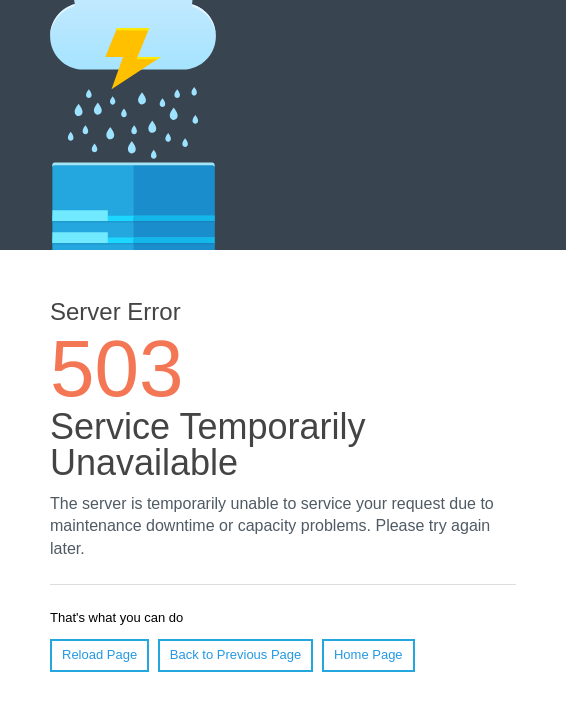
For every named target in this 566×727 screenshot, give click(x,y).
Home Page (368, 654)
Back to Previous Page (236, 654)
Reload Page (99, 654)
